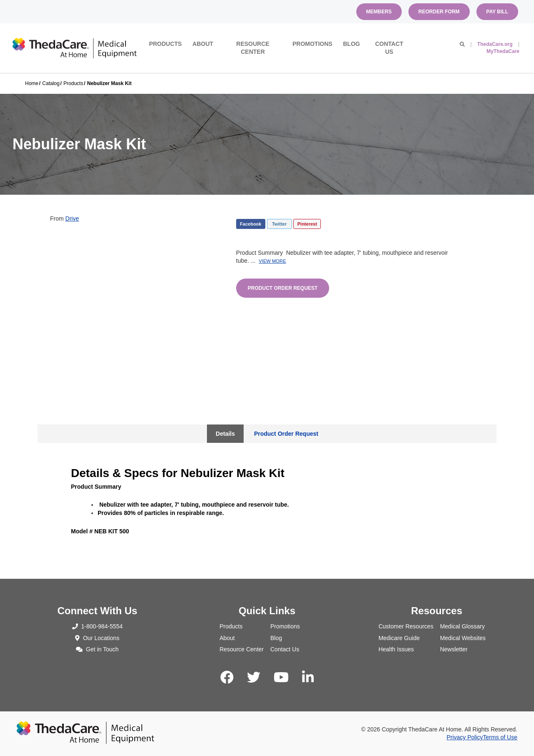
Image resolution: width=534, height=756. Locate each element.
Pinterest (307, 224)
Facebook (251, 224)
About (203, 44)
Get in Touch (97, 649)
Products (165, 44)
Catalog (51, 83)
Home (32, 83)
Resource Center (253, 48)
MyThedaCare (503, 51)
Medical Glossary (462, 626)
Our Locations (97, 638)
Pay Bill (497, 12)
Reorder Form (439, 12)
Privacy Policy (465, 737)
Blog (351, 44)
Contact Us (389, 48)
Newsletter (454, 649)
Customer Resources (406, 626)
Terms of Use (500, 737)
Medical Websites (463, 638)
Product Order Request (283, 288)
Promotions (312, 44)
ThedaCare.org (495, 44)
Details (225, 434)
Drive (72, 219)
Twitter (279, 224)
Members (379, 12)
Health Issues (396, 649)
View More (272, 261)
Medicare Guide (399, 638)
